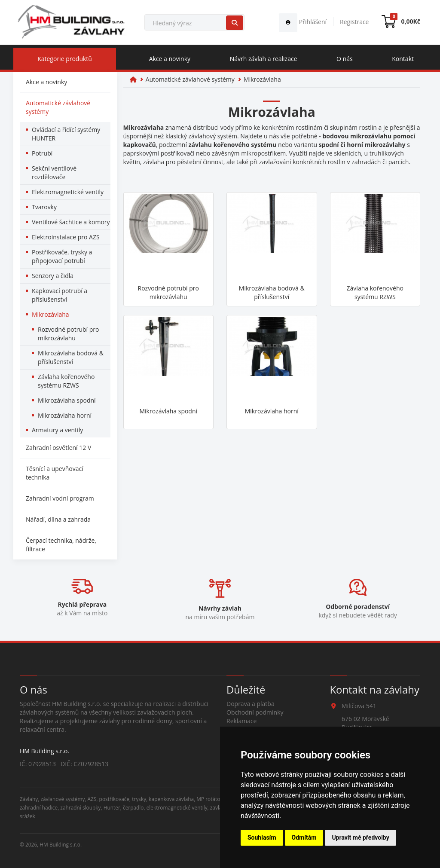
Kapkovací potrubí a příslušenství (60, 295)
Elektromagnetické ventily (68, 192)
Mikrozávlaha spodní (67, 400)
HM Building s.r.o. (61, 844)
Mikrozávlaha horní (65, 415)
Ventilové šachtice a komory (71, 222)
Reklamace (241, 721)
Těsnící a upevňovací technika (55, 473)
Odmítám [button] (304, 837)
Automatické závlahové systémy (58, 107)
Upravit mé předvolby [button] (360, 837)
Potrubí (42, 153)
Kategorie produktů (65, 59)
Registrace (354, 22)
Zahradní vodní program (60, 498)
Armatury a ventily (57, 430)
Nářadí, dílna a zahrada (58, 519)
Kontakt (403, 59)
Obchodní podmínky (255, 712)
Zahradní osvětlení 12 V (58, 448)
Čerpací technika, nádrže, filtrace (61, 545)
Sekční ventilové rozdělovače (54, 173)
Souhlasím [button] (262, 837)
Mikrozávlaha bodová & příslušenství (71, 357)
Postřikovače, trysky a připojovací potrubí (62, 256)
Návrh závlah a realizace (264, 59)
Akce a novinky (170, 59)
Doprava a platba (251, 704)
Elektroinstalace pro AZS (66, 237)
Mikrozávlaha (50, 314)
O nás (345, 59)
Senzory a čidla (53, 276)
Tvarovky (44, 207)
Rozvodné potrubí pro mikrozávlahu (68, 334)
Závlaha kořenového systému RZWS (66, 381)
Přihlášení (303, 22)
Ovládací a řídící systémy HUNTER (66, 134)
